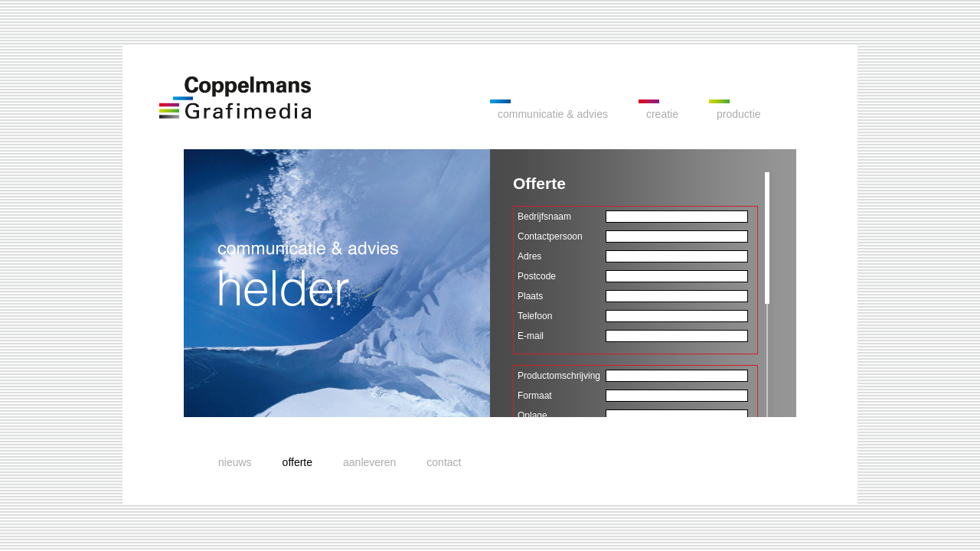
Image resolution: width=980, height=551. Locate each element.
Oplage (532, 416)
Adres (529, 256)
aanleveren (369, 462)
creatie (662, 114)
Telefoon (535, 316)
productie (739, 114)
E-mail (531, 336)
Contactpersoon (550, 236)
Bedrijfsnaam (544, 217)
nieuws (235, 462)
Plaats (530, 296)
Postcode (537, 276)
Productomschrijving (559, 376)
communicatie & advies (553, 114)
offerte (297, 462)
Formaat (535, 396)
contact (444, 462)
